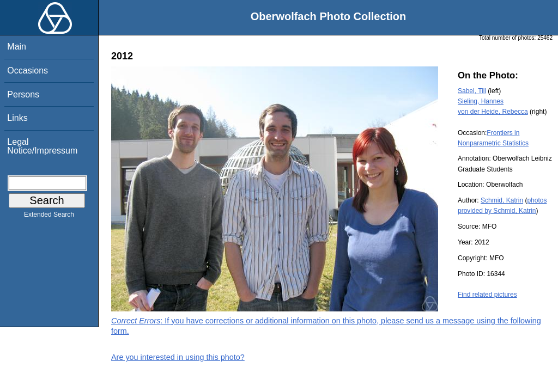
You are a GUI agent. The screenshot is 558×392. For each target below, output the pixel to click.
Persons (23, 94)
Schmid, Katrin (502, 200)
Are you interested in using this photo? (178, 357)
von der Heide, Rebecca (493, 112)
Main (17, 47)
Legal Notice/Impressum (42, 146)
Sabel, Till (472, 91)
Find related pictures (487, 295)
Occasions (28, 71)
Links (17, 118)
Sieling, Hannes (481, 101)
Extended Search (49, 217)
